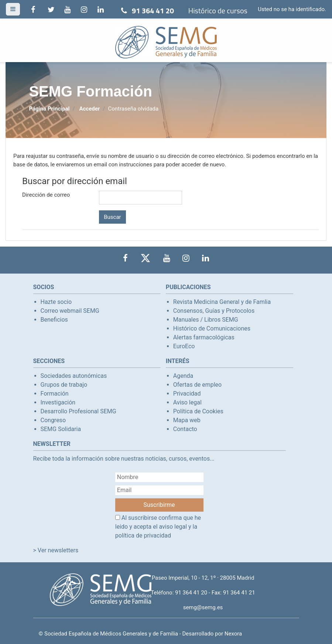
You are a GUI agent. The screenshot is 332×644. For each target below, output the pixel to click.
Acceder (89, 109)
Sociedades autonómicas (74, 376)
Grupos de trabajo (64, 385)
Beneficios (54, 320)
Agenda (183, 376)
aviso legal (173, 527)
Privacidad (187, 394)
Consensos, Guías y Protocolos (214, 311)
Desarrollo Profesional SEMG (78, 411)
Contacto (185, 429)
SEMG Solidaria (61, 429)
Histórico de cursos (218, 11)
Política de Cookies (198, 411)
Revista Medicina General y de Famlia (222, 302)
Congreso (53, 420)
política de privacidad (143, 535)
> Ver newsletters (56, 550)
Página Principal (49, 109)
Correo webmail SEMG (70, 311)
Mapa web (187, 420)
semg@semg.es (203, 607)
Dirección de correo (46, 195)
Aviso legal (187, 402)
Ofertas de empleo (197, 385)
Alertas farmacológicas (204, 337)
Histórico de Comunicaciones (212, 328)
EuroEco (184, 346)
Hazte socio (56, 302)
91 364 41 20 (153, 11)
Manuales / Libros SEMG (206, 320)
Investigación (58, 402)
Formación (55, 394)
